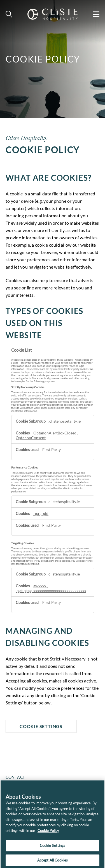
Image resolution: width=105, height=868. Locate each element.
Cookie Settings (41, 726)
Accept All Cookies (53, 862)
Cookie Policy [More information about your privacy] (48, 832)
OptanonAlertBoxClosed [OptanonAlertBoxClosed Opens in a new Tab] (55, 433)
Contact (15, 777)
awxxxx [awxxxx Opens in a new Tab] (40, 586)
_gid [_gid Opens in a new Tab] (45, 513)
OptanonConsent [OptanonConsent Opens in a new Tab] (31, 438)
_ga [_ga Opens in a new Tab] (37, 513)
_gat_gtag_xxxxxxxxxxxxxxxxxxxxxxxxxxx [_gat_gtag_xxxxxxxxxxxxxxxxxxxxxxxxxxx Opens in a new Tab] (51, 591)
